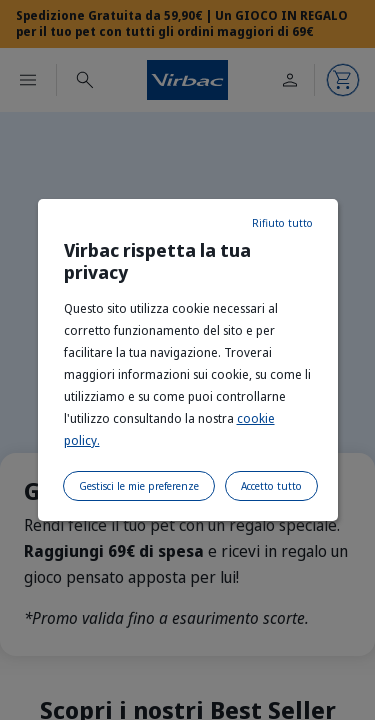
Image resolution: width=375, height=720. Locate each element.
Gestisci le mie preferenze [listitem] (139, 486)
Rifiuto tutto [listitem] (282, 223)
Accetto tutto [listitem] (271, 486)
